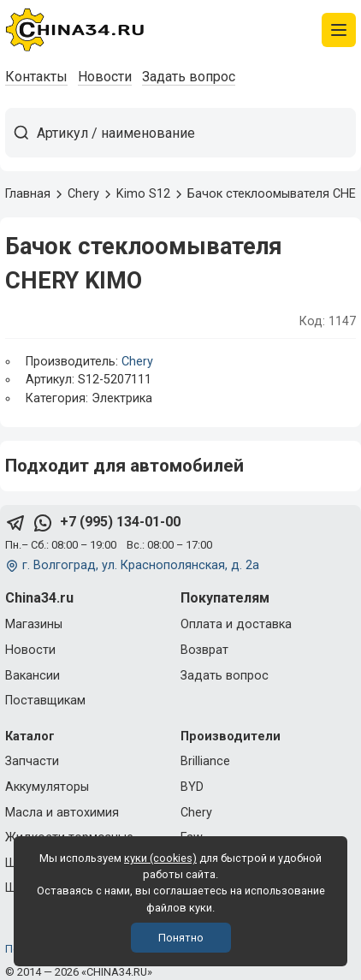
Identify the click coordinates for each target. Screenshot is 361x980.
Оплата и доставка (236, 624)
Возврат (204, 650)
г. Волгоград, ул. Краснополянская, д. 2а (141, 565)
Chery (137, 362)
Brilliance (205, 761)
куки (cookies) (160, 858)
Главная (28, 194)
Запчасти (32, 761)
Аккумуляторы (47, 787)
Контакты (36, 77)
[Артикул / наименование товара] (196, 133)
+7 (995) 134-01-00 (120, 522)
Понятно (181, 938)
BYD (192, 787)
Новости (105, 77)
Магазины (34, 624)
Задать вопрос (189, 77)
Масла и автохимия (62, 813)
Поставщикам (45, 701)
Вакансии (33, 676)
